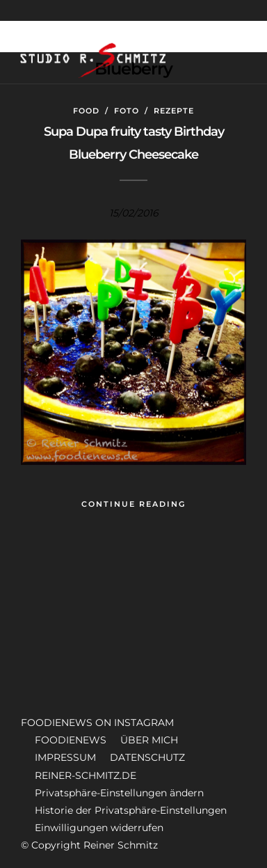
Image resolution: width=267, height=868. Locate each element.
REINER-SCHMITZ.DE (86, 775)
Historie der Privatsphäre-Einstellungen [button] (131, 810)
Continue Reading (133, 504)
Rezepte (174, 111)
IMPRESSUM (65, 757)
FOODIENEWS (71, 740)
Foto (127, 111)
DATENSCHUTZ (147, 757)
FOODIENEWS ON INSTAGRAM (97, 723)
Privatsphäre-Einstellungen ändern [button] (119, 793)
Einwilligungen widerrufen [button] (99, 828)
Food (86, 111)
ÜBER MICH (149, 740)
